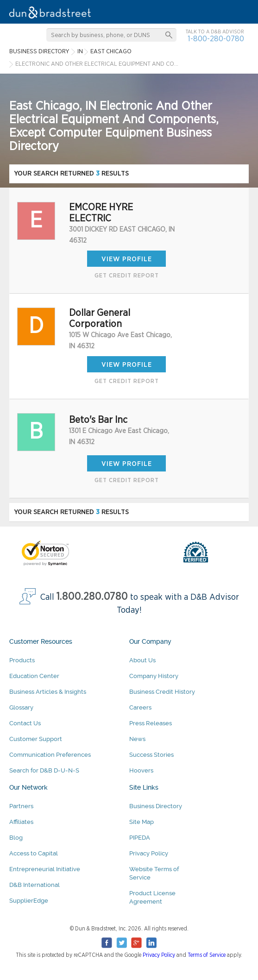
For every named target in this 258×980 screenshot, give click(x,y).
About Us (142, 660)
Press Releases (151, 723)
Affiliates (21, 822)
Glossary (21, 707)
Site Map (142, 822)
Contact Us (25, 723)
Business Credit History (162, 692)
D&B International (35, 885)
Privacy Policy (149, 853)
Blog (16, 838)
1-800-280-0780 (216, 39)
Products (22, 660)
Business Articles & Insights (48, 692)
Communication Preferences (50, 755)
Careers (140, 707)
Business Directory (156, 806)
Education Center (34, 676)
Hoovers (141, 770)
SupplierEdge (29, 901)
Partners (21, 806)
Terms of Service (207, 955)
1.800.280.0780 (92, 597)
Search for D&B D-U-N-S (44, 770)
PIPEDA (140, 838)
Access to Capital (34, 853)
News (137, 739)
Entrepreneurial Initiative (45, 869)
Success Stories (151, 755)
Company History (154, 676)
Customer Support (36, 739)
